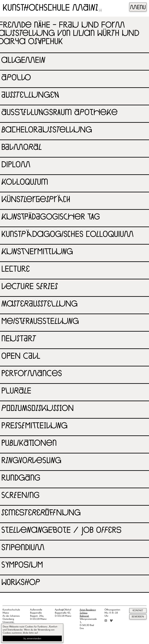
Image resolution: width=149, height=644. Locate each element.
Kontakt (138, 611)
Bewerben (138, 617)
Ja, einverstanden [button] (32, 638)
